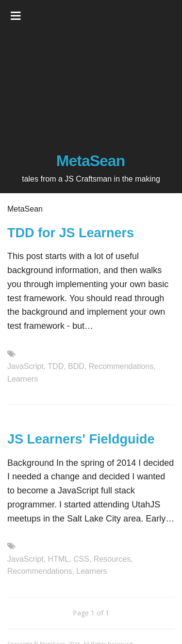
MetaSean (91, 161)
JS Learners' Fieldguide (81, 439)
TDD (56, 366)
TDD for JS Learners (71, 233)
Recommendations (121, 366)
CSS (81, 559)
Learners (23, 379)
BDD (76, 366)
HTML (59, 559)
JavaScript (25, 366)
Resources (112, 559)
